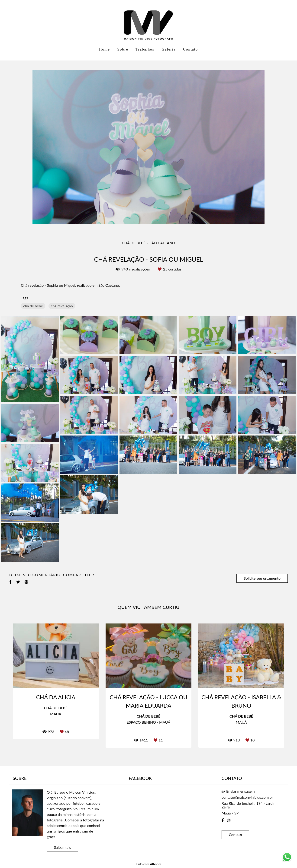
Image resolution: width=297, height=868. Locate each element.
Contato (190, 49)
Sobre (123, 49)
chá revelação (62, 306)
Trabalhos (145, 49)
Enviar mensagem (241, 791)
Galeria (169, 49)
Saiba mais (62, 847)
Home (105, 49)
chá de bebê (33, 306)
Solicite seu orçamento (262, 578)
